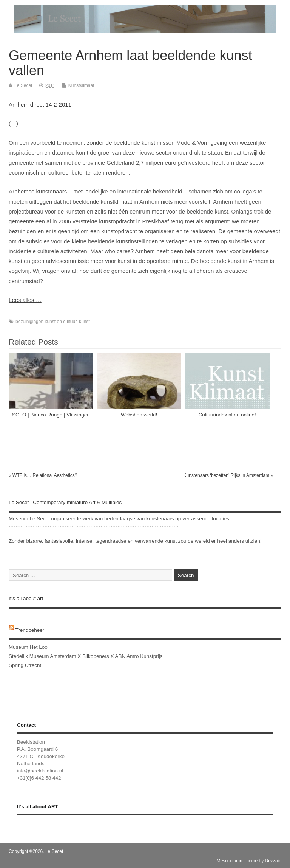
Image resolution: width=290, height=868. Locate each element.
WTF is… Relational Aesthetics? (45, 475)
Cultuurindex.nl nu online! (227, 415)
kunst (84, 322)
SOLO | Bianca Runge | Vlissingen (51, 415)
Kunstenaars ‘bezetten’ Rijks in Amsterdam (227, 475)
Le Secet (23, 85)
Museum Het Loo (28, 647)
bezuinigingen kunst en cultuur (46, 322)
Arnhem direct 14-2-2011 (40, 104)
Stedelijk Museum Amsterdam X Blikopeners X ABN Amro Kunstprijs (86, 656)
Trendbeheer (30, 630)
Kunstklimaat (81, 85)
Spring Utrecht (25, 665)
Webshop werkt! (139, 415)
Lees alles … (25, 300)
